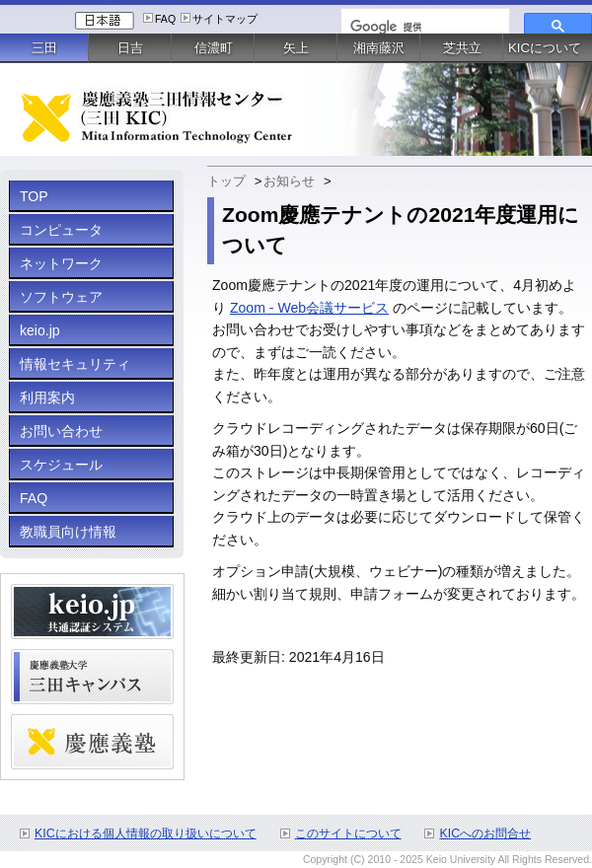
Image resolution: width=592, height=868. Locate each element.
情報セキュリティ (75, 364)
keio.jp (40, 330)
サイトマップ (225, 19)
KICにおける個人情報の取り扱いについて (146, 833)
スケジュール (61, 465)
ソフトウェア (61, 297)
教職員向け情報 (68, 532)
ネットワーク (61, 263)
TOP (34, 196)
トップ (226, 181)
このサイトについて (348, 833)
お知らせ (289, 181)
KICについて (545, 48)
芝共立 (462, 48)
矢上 (296, 48)
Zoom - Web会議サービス (309, 308)
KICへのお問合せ (485, 833)
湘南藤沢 (379, 48)
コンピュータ (61, 230)
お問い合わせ (61, 431)
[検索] (423, 27)
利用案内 (47, 398)
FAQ (165, 19)
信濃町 (214, 48)
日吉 (130, 48)
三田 (44, 48)
